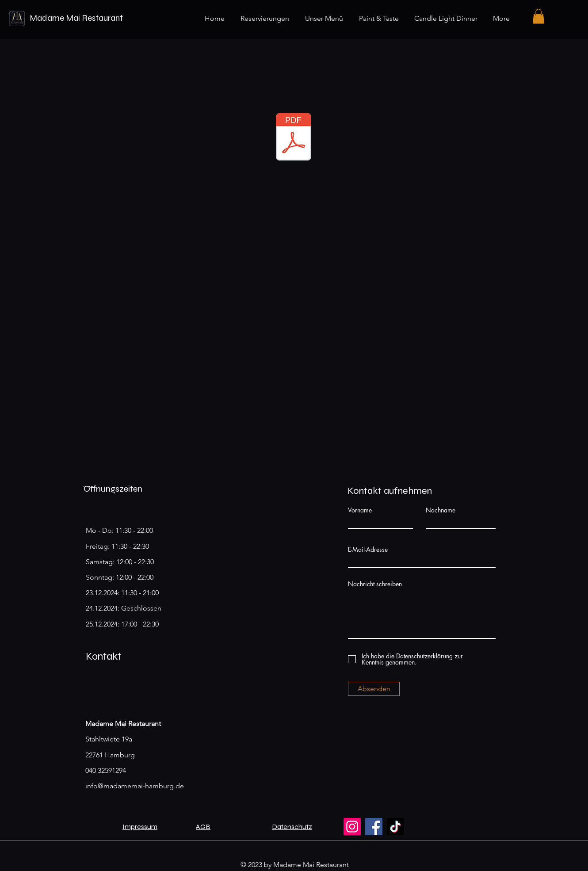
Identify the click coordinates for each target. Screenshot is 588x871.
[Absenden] (374, 689)
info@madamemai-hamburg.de (135, 786)
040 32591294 (106, 770)
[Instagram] (352, 827)
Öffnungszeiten (113, 489)
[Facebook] (374, 827)
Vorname (360, 510)
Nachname (441, 510)
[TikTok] (395, 827)
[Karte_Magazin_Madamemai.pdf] (294, 138)
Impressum (140, 827)
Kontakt (103, 656)
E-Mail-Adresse (368, 550)
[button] (538, 16)
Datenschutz (292, 827)
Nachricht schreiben (375, 584)
